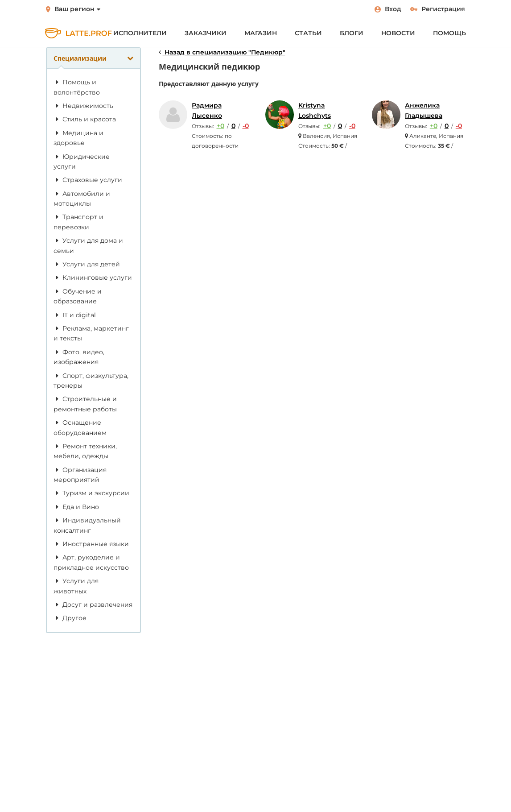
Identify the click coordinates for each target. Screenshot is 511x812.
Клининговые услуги (93, 278)
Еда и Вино (76, 507)
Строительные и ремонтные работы (85, 404)
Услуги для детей (87, 264)
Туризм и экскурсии (91, 493)
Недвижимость (83, 106)
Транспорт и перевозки (78, 222)
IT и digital (75, 315)
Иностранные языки (91, 544)
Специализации (93, 58)
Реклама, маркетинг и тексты (91, 333)
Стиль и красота (85, 119)
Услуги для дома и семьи (88, 245)
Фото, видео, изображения (79, 357)
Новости (398, 33)
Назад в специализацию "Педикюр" (222, 52)
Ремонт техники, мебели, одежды (85, 451)
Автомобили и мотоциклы (82, 199)
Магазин (261, 33)
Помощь (449, 33)
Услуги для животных (76, 586)
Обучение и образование (78, 296)
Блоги (352, 33)
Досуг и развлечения (93, 605)
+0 (220, 126)
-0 (246, 126)
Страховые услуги (88, 180)
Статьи (308, 33)
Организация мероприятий (80, 475)
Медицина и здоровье (78, 138)
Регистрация (438, 9)
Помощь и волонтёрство (77, 87)
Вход (388, 9)
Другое (70, 618)
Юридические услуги (82, 162)
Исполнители (140, 33)
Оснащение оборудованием (80, 427)
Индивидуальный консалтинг (87, 525)
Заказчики (206, 33)
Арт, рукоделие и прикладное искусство (91, 562)
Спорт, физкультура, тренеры (91, 381)
